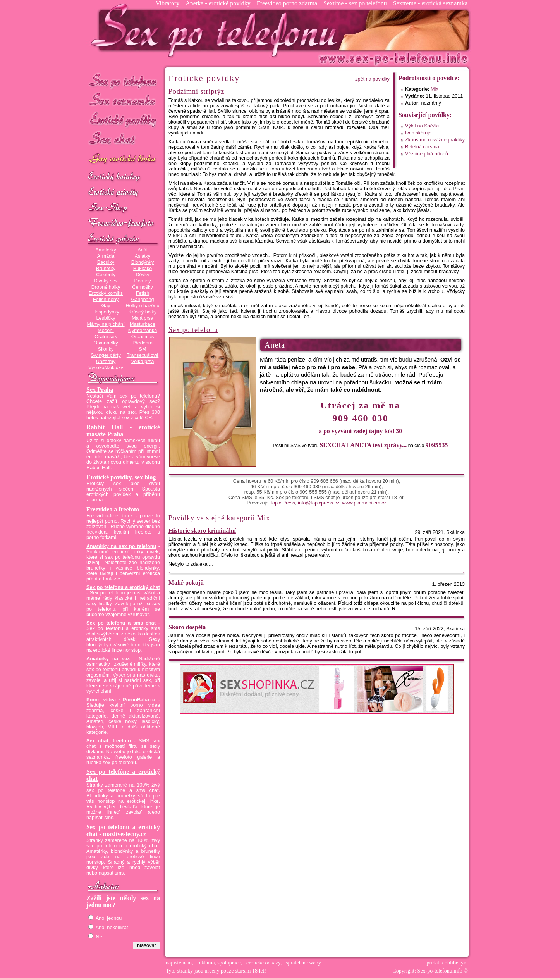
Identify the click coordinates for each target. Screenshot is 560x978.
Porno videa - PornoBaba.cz (121, 700)
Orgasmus (143, 337)
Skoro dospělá (187, 627)
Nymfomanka (143, 331)
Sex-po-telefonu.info (440, 971)
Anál (142, 250)
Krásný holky (143, 312)
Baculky (106, 262)
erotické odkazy (263, 963)
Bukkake (143, 269)
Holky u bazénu (142, 306)
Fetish (143, 293)
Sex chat (123, 140)
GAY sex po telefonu (123, 159)
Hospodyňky (106, 312)
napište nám (179, 963)
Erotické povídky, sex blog (121, 477)
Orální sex (106, 337)
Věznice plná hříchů (427, 154)
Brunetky (106, 269)
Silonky (106, 349)
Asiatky (143, 256)
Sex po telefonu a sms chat (121, 623)
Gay (106, 306)
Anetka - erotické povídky (218, 3)
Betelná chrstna (422, 147)
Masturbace (143, 324)
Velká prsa (142, 362)
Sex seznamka (123, 100)
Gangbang (142, 300)
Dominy (143, 281)
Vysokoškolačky (106, 368)
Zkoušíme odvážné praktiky (435, 140)
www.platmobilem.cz (364, 503)
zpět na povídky (372, 79)
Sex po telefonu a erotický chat (123, 587)
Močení (106, 331)
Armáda (106, 256)
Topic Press (283, 503)
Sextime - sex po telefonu (355, 3)
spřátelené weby (303, 963)
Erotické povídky (123, 120)
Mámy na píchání (106, 324)
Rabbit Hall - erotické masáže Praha (123, 431)
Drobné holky (106, 287)
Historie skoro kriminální (202, 531)
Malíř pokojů (186, 583)
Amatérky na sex (108, 659)
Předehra (143, 343)
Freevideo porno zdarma (287, 3)
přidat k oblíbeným (447, 963)
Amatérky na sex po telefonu (121, 546)
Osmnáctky (106, 343)
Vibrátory (167, 3)
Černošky (142, 287)
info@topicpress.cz (319, 503)
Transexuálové (143, 355)
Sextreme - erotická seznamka (430, 3)
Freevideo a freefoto (113, 509)
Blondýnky (143, 262)
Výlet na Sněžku (423, 126)
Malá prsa (143, 318)
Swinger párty (106, 355)
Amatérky (106, 250)
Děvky (142, 275)
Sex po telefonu (123, 80)
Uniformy (106, 362)
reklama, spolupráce (219, 963)
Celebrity (106, 275)
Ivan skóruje (418, 133)
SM (143, 349)
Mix (435, 89)
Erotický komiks (106, 293)
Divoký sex (106, 281)
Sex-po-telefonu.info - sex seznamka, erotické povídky (217, 30)
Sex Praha (100, 390)
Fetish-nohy (106, 300)
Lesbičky (106, 318)
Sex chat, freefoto (109, 741)
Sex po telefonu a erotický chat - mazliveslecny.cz (123, 831)
